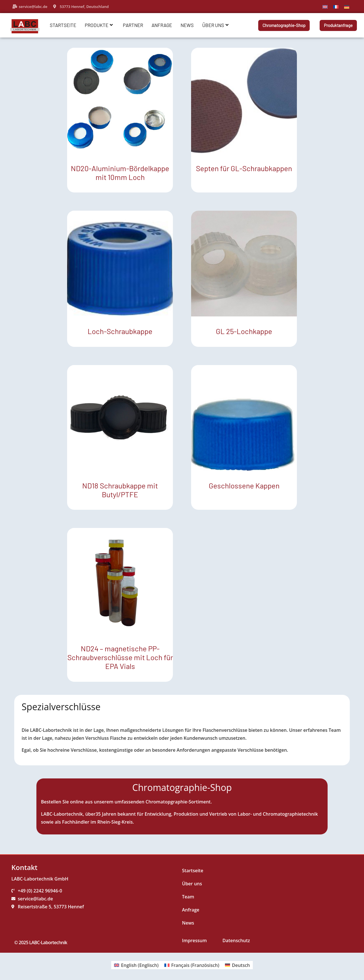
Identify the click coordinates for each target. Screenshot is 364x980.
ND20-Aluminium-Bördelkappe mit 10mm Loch (120, 173)
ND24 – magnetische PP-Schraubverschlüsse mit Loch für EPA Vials (120, 657)
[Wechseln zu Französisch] (336, 6)
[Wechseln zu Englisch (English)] (136, 965)
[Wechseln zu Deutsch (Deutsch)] (237, 965)
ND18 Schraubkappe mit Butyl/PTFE (120, 490)
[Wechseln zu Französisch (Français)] (192, 965)
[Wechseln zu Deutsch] (347, 6)
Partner (133, 25)
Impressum (194, 940)
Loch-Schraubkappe (120, 331)
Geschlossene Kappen (244, 485)
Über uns (215, 25)
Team (188, 897)
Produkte (99, 25)
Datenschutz (236, 940)
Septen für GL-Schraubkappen (244, 168)
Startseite (63, 25)
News (187, 25)
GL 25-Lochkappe (244, 331)
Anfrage (162, 25)
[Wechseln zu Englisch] (325, 6)
